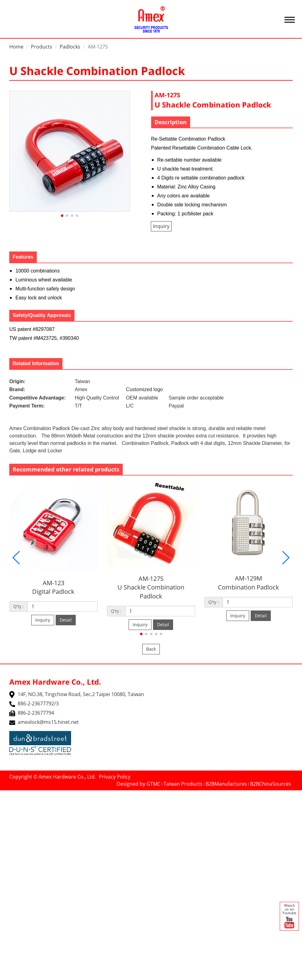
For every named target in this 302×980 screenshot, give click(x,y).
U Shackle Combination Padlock (151, 592)
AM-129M (249, 578)
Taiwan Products (183, 784)
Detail (66, 620)
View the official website (59, 864)
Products (42, 47)
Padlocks (70, 47)
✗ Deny (9, 815)
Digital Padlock (53, 591)
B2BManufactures (226, 784)
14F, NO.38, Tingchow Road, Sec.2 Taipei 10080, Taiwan (81, 694)
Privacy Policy (115, 777)
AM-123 (53, 583)
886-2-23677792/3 (38, 703)
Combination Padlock (249, 587)
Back (151, 649)
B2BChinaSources (271, 784)
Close (6, 794)
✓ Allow (9, 808)
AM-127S (151, 579)
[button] (62, 216)
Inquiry (161, 226)
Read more (15, 864)
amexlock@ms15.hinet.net (48, 722)
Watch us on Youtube (289, 917)
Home (16, 47)
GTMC (153, 784)
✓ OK (189, 976)
